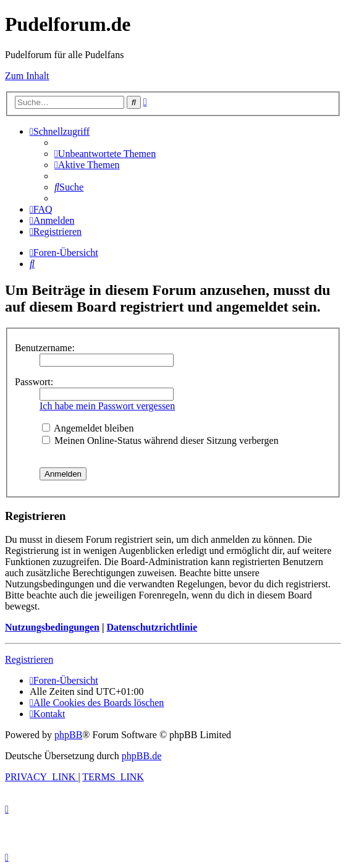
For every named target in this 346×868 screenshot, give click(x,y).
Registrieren (29, 659)
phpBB (68, 735)
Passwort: (34, 382)
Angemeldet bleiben (88, 428)
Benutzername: (45, 348)
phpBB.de (141, 756)
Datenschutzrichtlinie (152, 627)
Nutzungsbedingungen (52, 627)
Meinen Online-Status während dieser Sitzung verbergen (160, 440)
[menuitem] (105, 154)
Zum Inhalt (27, 76)
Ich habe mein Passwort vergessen (107, 406)
